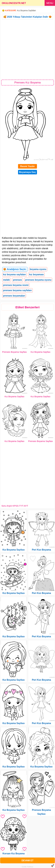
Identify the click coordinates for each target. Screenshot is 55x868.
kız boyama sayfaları (15, 274)
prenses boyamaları (14, 296)
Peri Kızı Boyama (42, 550)
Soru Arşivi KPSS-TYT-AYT (15, 506)
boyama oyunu (38, 269)
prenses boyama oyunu (38, 280)
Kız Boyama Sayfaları (26, 10)
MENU (50, 3)
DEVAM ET (27, 861)
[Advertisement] (27, 49)
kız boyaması (37, 274)
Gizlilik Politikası (27, 867)
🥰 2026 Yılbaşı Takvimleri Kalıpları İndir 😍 (27, 17)
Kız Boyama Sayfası (41, 352)
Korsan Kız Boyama (13, 854)
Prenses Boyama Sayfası (15, 352)
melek (6, 280)
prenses (17, 280)
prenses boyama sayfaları (17, 290)
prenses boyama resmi (16, 285)
